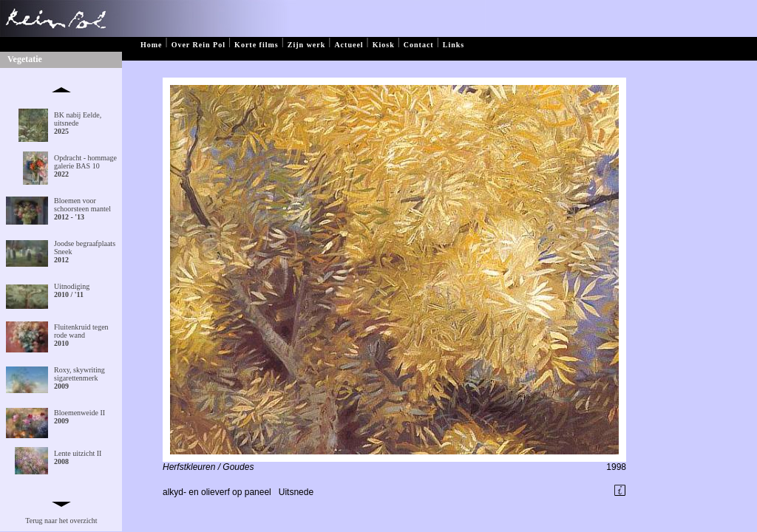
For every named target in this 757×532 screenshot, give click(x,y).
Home (152, 45)
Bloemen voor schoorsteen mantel (82, 209)
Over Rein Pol (198, 45)
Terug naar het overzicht (61, 521)
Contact (419, 45)
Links (454, 45)
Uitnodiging (72, 290)
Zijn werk (307, 45)
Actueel (349, 45)
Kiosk (384, 45)
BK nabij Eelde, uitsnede (78, 123)
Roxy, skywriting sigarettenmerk (79, 378)
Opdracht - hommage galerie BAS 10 (85, 166)
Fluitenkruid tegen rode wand (81, 335)
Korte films (257, 45)
